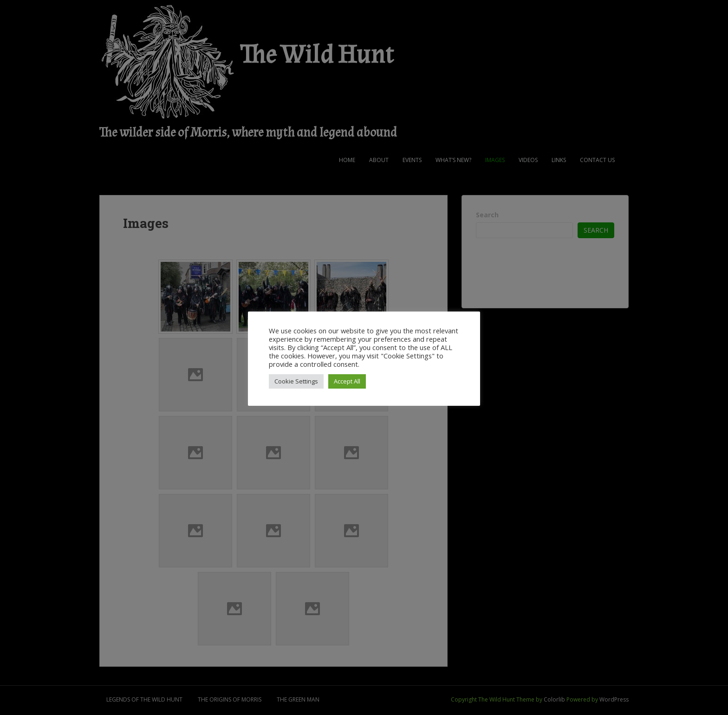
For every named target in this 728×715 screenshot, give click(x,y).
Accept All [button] (347, 381)
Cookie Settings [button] (296, 381)
